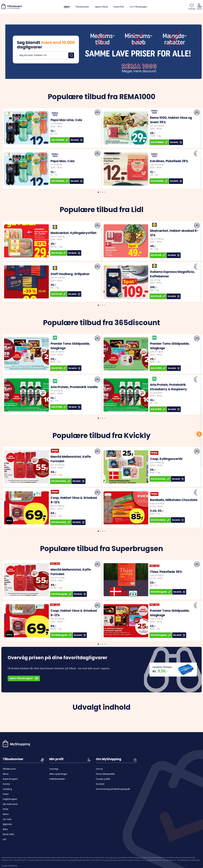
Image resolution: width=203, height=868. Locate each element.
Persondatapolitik (105, 774)
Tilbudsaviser (82, 7)
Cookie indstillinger (9, 864)
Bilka (5, 829)
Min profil (56, 759)
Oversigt (54, 769)
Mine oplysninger (58, 774)
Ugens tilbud (101, 7)
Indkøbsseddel (57, 779)
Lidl (4, 839)
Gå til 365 (59, 368)
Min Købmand (10, 804)
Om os (99, 769)
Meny (6, 774)
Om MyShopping (109, 759)
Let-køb (7, 819)
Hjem (67, 7)
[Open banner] (101, 52)
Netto (6, 814)
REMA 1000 (8, 834)
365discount (9, 769)
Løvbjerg (7, 789)
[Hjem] (12, 8)
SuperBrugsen (10, 779)
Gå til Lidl (59, 253)
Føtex (6, 794)
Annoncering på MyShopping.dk (113, 789)
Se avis (77, 140)
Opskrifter (119, 7)
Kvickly (6, 784)
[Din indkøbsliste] (199, 434)
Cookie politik (103, 779)
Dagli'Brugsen (10, 799)
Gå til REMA (60, 140)
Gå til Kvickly (61, 481)
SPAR (5, 809)
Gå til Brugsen (61, 594)
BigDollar (7, 824)
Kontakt (100, 784)
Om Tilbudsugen (138, 7)
